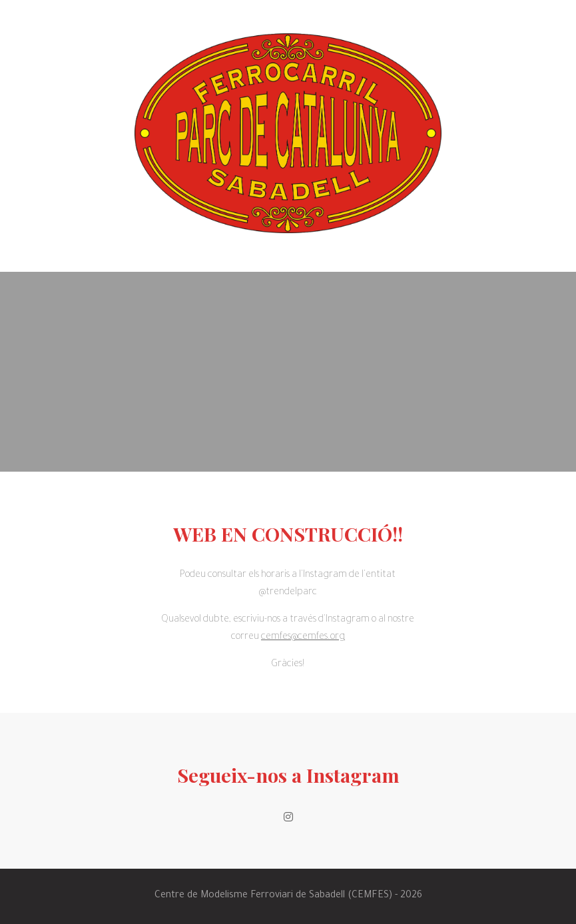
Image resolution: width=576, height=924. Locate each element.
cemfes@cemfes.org (303, 638)
